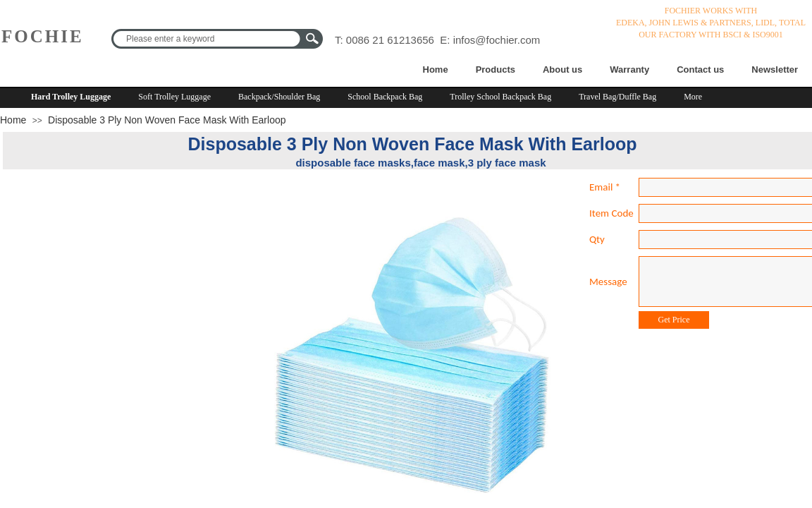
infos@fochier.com (497, 40)
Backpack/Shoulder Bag (279, 97)
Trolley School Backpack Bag (500, 97)
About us (562, 69)
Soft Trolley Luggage (174, 97)
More (693, 97)
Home (436, 69)
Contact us (700, 69)
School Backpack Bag (385, 97)
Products (496, 69)
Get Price (674, 320)
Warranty (629, 69)
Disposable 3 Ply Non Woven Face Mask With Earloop (167, 120)
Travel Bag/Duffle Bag (617, 97)
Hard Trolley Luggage (71, 97)
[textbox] (208, 39)
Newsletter (775, 69)
